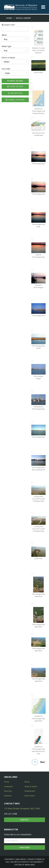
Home (9, 18)
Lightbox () (15, 93)
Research (8, 796)
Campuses (8, 786)
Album (4, 35)
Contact (25, 820)
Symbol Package (15, 100)
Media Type (6, 46)
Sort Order (6, 69)
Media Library (23, 18)
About (27, 782)
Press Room (30, 796)
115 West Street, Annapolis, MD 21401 (22, 809)
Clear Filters (15, 86)
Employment (30, 791)
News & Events (31, 786)
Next (43, 762)
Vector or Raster (8, 58)
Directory (8, 791)
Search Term (8, 25)
